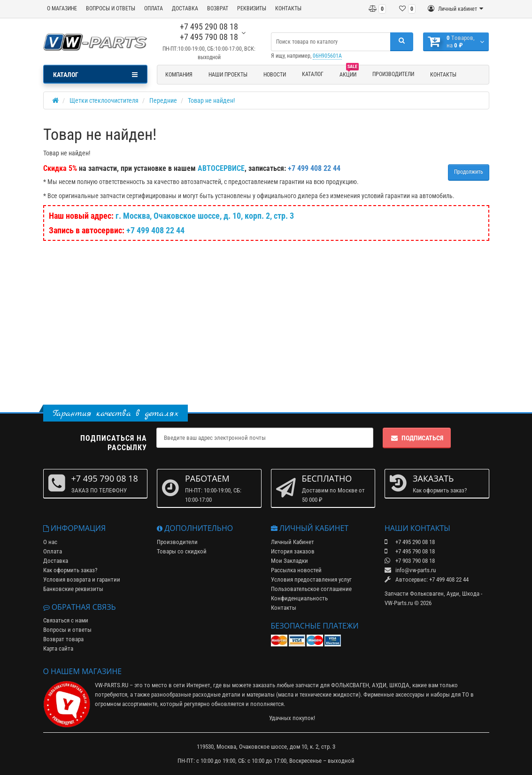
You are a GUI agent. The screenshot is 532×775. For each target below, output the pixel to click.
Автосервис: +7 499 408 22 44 (427, 579)
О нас (50, 542)
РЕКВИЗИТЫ (252, 8)
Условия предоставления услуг (311, 579)
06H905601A (327, 56)
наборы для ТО (450, 694)
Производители (393, 74)
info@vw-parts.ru (410, 570)
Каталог (313, 74)
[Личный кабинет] (455, 9)
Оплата (53, 551)
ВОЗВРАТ (218, 8)
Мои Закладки (289, 561)
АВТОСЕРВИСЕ (221, 168)
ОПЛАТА (154, 8)
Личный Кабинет (293, 542)
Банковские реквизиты (73, 589)
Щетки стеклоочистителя (104, 100)
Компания (179, 75)
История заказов (293, 551)
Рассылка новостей (296, 570)
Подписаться (417, 438)
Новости (275, 75)
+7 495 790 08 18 (209, 37)
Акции (349, 73)
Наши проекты (228, 75)
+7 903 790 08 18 (410, 561)
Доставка (56, 561)
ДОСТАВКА (185, 8)
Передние (163, 100)
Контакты (443, 75)
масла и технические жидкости (318, 694)
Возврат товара (63, 639)
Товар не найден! (211, 100)
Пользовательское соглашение (311, 589)
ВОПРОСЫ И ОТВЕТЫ (111, 8)
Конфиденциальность (299, 598)
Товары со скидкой (182, 551)
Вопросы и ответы (67, 630)
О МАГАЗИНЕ (62, 8)
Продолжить (469, 172)
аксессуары (410, 694)
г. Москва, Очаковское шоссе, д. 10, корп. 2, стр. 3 (205, 216)
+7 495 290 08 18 (209, 27)
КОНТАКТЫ (288, 8)
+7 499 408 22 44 (155, 230)
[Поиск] (402, 42)
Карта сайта (58, 648)
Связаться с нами (66, 620)
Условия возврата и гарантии (82, 579)
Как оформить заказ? (70, 570)
